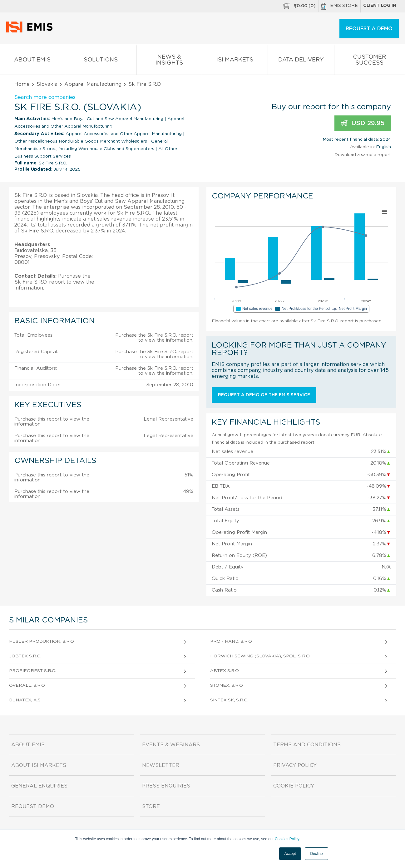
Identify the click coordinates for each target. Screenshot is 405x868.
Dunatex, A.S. (25, 700)
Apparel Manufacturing (93, 84)
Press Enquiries (166, 786)
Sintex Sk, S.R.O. (229, 700)
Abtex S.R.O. (225, 671)
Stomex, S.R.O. (227, 685)
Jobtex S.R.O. (25, 656)
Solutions (101, 61)
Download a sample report (363, 155)
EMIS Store (339, 6)
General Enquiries (39, 786)
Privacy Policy (295, 765)
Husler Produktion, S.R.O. (42, 641)
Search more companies (45, 97)
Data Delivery (301, 61)
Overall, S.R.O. (27, 685)
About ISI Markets (39, 765)
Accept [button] (290, 854)
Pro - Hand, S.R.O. (231, 641)
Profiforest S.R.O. (33, 671)
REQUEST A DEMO (369, 29)
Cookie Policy (294, 786)
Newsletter (161, 765)
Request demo (33, 807)
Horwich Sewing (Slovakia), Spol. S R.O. (260, 656)
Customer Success (370, 61)
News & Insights (169, 61)
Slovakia (47, 84)
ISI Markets (235, 61)
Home (22, 84)
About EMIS (32, 61)
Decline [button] (316, 854)
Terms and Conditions (307, 745)
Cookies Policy (287, 839)
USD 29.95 (363, 123)
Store (151, 807)
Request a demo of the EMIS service (264, 395)
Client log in (380, 6)
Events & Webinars (171, 745)
